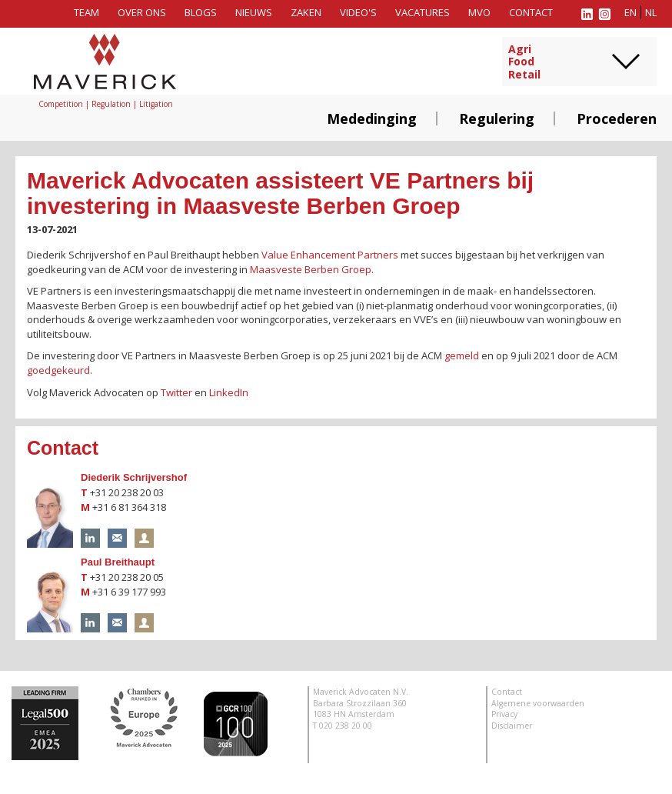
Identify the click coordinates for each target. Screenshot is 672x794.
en (630, 12)
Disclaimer (512, 726)
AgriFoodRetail (524, 62)
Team (86, 12)
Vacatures (422, 12)
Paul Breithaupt (118, 562)
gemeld (462, 355)
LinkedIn (229, 392)
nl (651, 12)
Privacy (504, 714)
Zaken (306, 12)
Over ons (142, 12)
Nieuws (254, 12)
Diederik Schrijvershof (134, 477)
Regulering (497, 118)
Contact (531, 12)
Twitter (176, 392)
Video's (358, 12)
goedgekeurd (58, 370)
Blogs (201, 12)
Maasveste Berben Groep (311, 269)
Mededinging (372, 118)
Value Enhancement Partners (330, 255)
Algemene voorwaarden (538, 703)
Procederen (617, 118)
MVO (479, 12)
